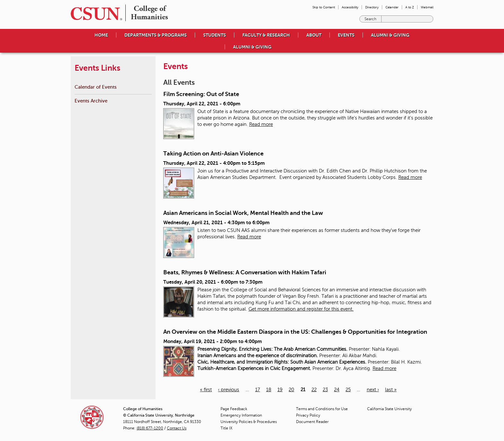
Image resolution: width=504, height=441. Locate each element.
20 (291, 390)
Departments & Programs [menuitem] (156, 35)
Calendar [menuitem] (392, 7)
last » (391, 390)
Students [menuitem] (215, 35)
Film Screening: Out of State (201, 94)
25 (348, 390)
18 (269, 390)
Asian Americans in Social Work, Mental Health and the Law (243, 213)
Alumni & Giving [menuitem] (390, 35)
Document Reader (312, 422)
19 (280, 390)
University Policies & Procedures (249, 422)
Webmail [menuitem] (427, 7)
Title (226, 428)
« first (206, 390)
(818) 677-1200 (150, 428)
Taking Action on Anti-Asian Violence (213, 154)
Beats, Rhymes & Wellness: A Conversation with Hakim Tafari (245, 272)
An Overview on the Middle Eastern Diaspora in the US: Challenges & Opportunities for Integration (295, 332)
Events (346, 35)
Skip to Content (324, 7)
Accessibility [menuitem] (350, 7)
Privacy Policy (308, 415)
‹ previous (229, 390)
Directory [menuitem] (372, 7)
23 (325, 390)
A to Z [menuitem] (410, 7)
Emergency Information (241, 415)
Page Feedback (234, 409)
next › (373, 390)
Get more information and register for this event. (301, 309)
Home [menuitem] (101, 35)
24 (337, 390)
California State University (389, 409)
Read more (261, 124)
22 (314, 390)
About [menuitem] (314, 35)
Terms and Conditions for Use (322, 409)
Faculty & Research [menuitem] (266, 35)
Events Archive (91, 101)
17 (258, 390)
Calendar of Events (96, 87)
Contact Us (177, 428)
